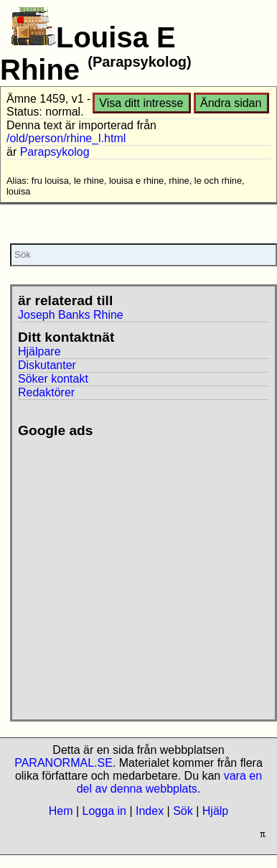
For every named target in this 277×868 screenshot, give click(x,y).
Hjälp (215, 811)
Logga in (104, 811)
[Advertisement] (135, 573)
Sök (183, 811)
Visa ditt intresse (141, 103)
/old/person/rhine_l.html (66, 138)
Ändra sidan (231, 103)
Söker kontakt (53, 379)
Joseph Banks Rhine (71, 315)
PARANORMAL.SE (64, 763)
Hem (61, 811)
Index (150, 811)
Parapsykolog (55, 152)
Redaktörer (46, 392)
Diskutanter (47, 365)
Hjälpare (39, 351)
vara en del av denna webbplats (169, 782)
